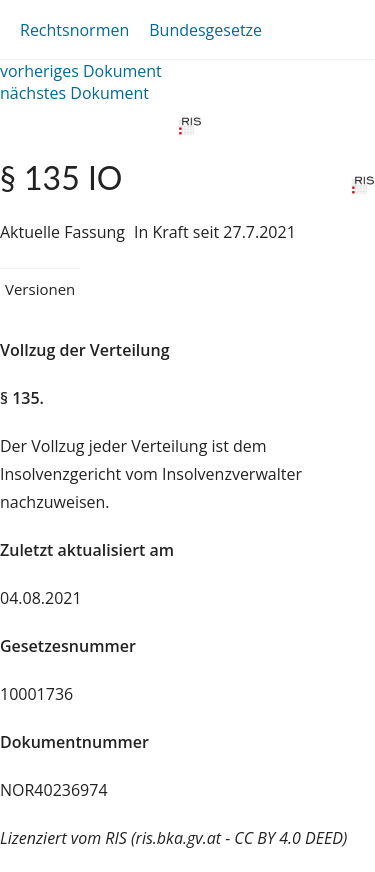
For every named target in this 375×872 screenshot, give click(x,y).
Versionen (40, 289)
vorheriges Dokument (81, 71)
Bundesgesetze (205, 30)
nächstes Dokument (74, 93)
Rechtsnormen (74, 30)
